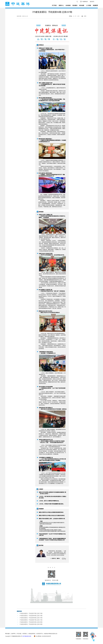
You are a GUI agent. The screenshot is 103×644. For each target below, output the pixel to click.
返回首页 (92, 2)
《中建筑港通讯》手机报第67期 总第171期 (31, 620)
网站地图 (7, 634)
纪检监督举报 (32, 634)
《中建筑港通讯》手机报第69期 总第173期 (31, 616)
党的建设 (75, 5)
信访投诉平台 (40, 634)
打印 (85, 16)
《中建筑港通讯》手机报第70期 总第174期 (31, 613)
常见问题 (19, 634)
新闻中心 (61, 5)
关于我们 (54, 5)
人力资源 (89, 5)
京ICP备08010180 (27, 636)
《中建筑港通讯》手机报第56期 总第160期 (31, 622)
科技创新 (82, 5)
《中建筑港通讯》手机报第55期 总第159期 (31, 624)
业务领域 (68, 5)
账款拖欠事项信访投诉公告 (51, 634)
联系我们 (25, 634)
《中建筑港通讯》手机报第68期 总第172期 (31, 618)
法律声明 (13, 634)
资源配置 (95, 5)
